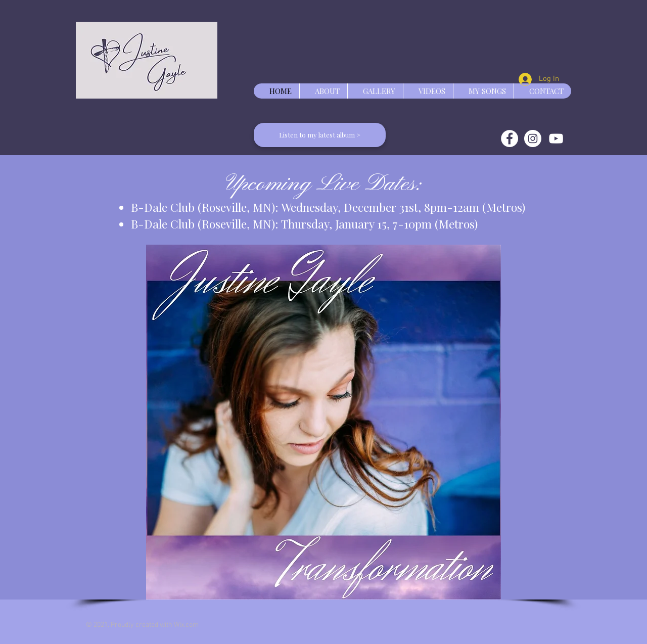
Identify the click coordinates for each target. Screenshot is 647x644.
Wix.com (186, 625)
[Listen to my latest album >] (320, 135)
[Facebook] (510, 139)
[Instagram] (533, 139)
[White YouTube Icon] (556, 139)
